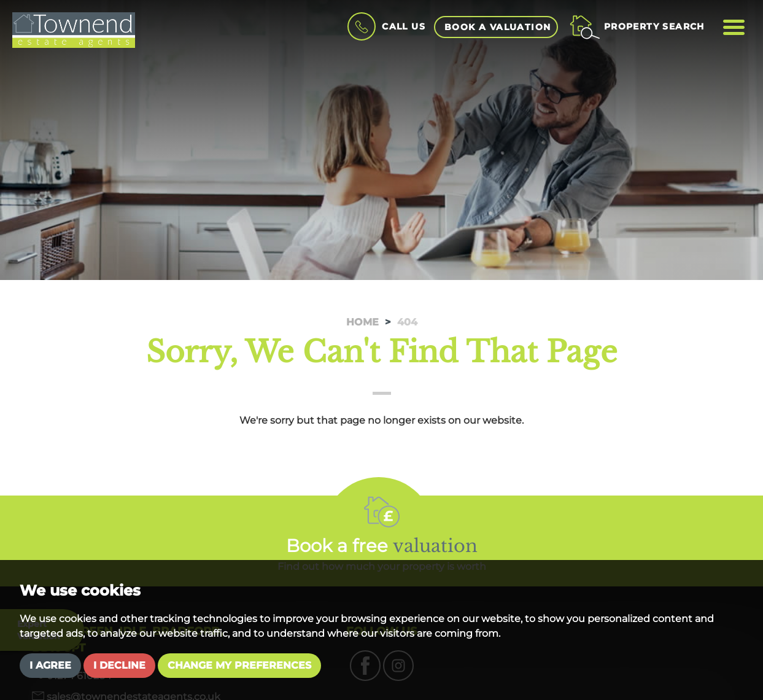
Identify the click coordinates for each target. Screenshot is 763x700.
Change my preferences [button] (239, 665)
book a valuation (498, 27)
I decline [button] (119, 665)
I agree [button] (50, 665)
